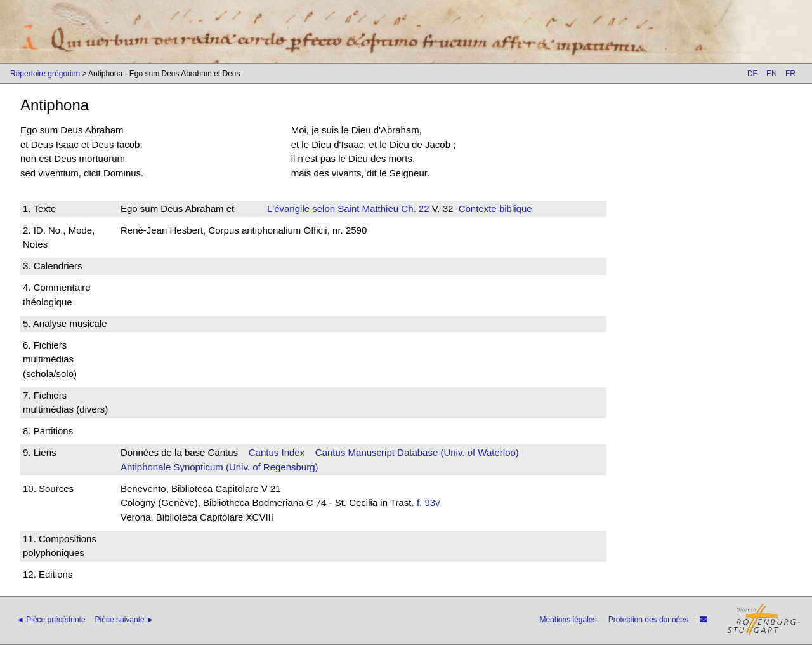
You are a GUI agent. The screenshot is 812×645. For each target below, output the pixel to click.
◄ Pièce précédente (51, 620)
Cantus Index (277, 452)
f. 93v (429, 502)
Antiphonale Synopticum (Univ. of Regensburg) (219, 467)
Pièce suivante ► (125, 620)
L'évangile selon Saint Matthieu (333, 209)
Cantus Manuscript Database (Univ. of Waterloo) (417, 452)
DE (753, 74)
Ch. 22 (414, 209)
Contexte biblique (495, 209)
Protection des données (648, 620)
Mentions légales (568, 620)
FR (790, 74)
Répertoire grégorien (45, 74)
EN (772, 74)
